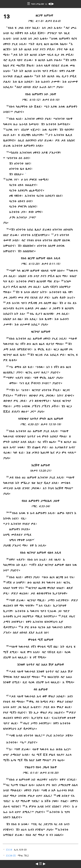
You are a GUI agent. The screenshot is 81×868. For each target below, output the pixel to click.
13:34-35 (11, 856)
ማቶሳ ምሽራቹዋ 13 (40, 4)
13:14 (9, 850)
